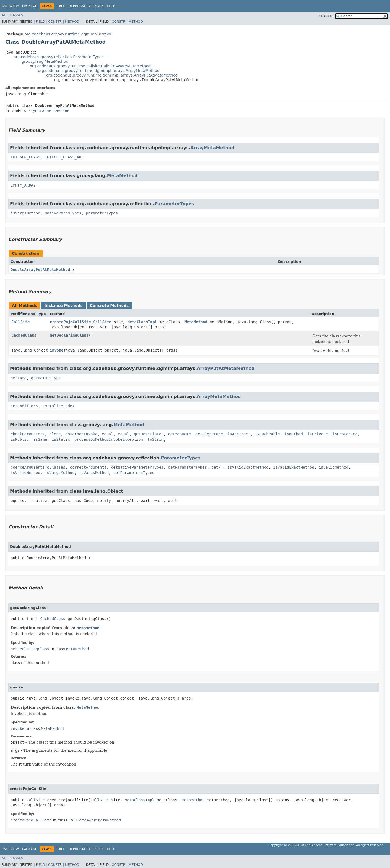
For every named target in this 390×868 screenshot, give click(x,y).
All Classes (12, 15)
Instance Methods (63, 306)
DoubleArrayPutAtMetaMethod (40, 270)
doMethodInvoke (81, 434)
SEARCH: (326, 16)
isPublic (20, 439)
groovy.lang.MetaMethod (45, 61)
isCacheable (267, 434)
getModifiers (24, 406)
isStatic (61, 439)
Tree (61, 6)
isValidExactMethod (248, 467)
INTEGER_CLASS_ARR (64, 157)
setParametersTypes (134, 473)
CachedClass (24, 335)
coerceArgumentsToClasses (38, 467)
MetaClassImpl (142, 322)
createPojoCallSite (70, 322)
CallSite (20, 322)
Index (99, 6)
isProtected (345, 434)
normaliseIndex (58, 406)
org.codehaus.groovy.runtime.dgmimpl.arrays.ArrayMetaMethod (99, 71)
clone (55, 434)
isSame (40, 439)
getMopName (180, 434)
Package (30, 6)
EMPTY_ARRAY (23, 185)
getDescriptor (149, 434)
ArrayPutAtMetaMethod (46, 111)
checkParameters (28, 434)
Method (72, 22)
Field (40, 22)
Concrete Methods (109, 306)
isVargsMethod (25, 213)
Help (111, 6)
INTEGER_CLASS (25, 157)
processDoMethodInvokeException (109, 439)
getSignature (209, 434)
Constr (55, 22)
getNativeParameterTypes (137, 467)
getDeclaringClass (69, 335)
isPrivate (318, 434)
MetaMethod (122, 176)
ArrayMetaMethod (212, 148)
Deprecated (79, 6)
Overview (10, 6)
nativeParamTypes (63, 213)
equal (108, 434)
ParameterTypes (174, 204)
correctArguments (88, 467)
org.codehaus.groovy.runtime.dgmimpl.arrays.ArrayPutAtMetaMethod (112, 75)
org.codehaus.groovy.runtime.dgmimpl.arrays (68, 34)
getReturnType (46, 378)
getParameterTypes (188, 467)
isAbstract (239, 434)
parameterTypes (102, 213)
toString (157, 439)
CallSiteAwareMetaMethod (95, 820)
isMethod (294, 434)
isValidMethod (334, 467)
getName (19, 378)
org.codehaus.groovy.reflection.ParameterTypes (58, 57)
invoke (57, 350)
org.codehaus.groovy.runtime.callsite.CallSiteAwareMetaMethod (90, 66)
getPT (217, 467)
